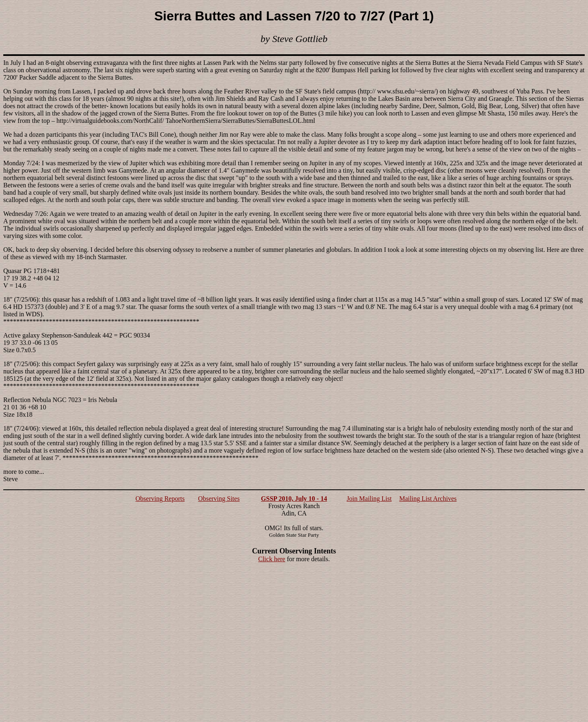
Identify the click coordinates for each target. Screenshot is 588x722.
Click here (272, 559)
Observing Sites (219, 499)
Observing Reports (160, 499)
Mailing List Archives (428, 499)
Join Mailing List (369, 499)
